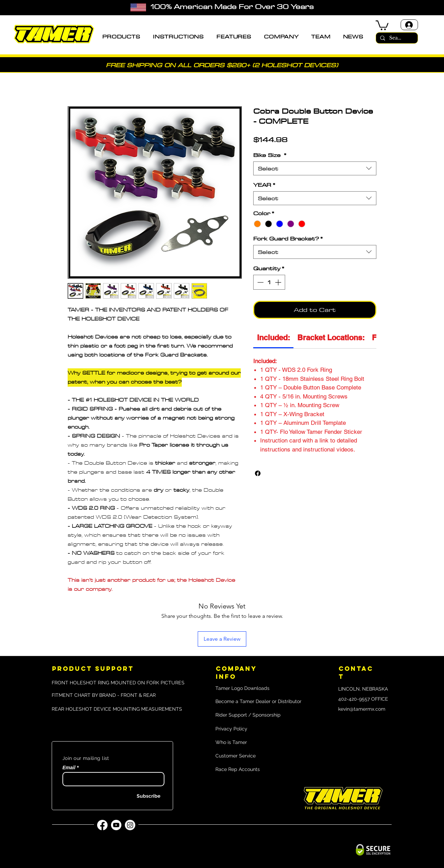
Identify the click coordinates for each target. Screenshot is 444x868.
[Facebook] (102, 825)
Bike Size (270, 155)
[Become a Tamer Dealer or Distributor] (259, 702)
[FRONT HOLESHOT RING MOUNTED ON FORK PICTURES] (118, 683)
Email (69, 768)
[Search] (396, 38)
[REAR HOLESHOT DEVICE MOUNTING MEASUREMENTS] (117, 709)
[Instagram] (130, 825)
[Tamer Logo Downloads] (246, 689)
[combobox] (315, 168)
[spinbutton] (269, 282)
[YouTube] (116, 825)
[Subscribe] (143, 796)
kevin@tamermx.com (362, 709)
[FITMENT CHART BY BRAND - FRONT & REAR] (112, 695)
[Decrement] (260, 282)
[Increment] (279, 282)
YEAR (264, 185)
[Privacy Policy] (249, 729)
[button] (121, 37)
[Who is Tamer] (254, 743)
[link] (274, 337)
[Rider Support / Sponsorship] (258, 715)
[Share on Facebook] (258, 473)
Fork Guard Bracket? (288, 238)
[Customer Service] (249, 756)
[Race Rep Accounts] (259, 770)
